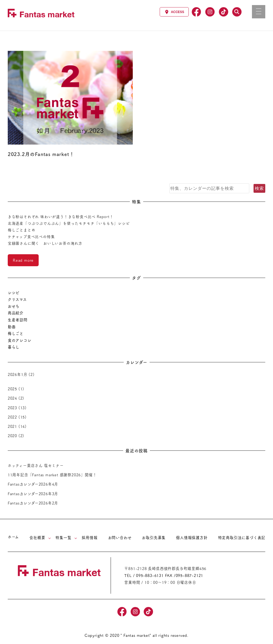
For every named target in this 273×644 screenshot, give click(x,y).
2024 (12, 398)
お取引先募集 (154, 538)
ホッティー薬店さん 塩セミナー (36, 465)
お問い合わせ (120, 538)
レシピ (14, 293)
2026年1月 (18, 374)
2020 (12, 436)
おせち (14, 306)
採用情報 (89, 538)
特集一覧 (63, 538)
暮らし (14, 347)
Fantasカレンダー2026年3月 (33, 494)
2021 (12, 426)
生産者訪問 (18, 320)
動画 (12, 327)
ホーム (13, 537)
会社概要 (37, 538)
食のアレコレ (20, 340)
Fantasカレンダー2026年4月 (33, 484)
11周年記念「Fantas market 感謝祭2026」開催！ (52, 475)
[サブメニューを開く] (49, 538)
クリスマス (17, 299)
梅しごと (16, 333)
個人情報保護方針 (192, 538)
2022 (12, 417)
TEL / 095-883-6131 (144, 575)
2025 (12, 389)
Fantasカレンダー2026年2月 (33, 503)
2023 (12, 408)
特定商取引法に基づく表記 (242, 538)
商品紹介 (16, 313)
